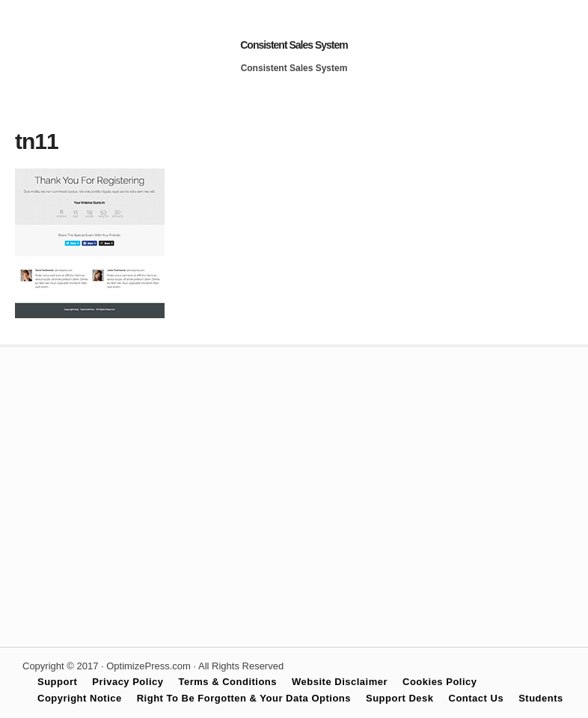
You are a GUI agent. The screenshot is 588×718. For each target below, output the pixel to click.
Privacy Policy (128, 682)
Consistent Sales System (294, 45)
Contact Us (477, 698)
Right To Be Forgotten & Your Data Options (244, 698)
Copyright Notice (80, 698)
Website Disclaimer (340, 682)
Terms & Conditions (228, 682)
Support (57, 682)
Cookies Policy (440, 682)
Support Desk (400, 698)
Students (541, 698)
